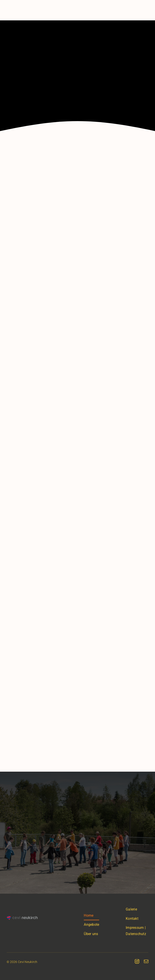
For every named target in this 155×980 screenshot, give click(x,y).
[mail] (146, 961)
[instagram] (137, 961)
